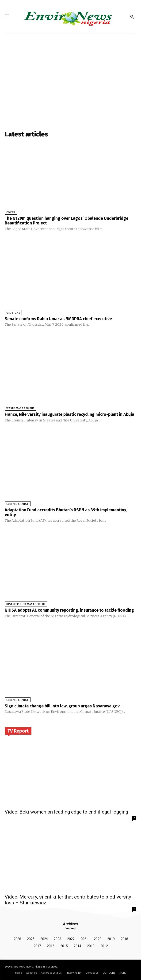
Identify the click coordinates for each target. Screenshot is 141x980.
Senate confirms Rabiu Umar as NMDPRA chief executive (58, 319)
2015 (64, 946)
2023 (57, 939)
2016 (51, 946)
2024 (44, 939)
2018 (124, 939)
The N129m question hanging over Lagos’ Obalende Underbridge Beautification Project (67, 221)
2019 (111, 939)
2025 (31, 939)
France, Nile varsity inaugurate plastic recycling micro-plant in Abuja (69, 414)
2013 (91, 946)
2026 (17, 939)
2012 (104, 946)
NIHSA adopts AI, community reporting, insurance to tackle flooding (69, 610)
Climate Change (18, 504)
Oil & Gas (13, 313)
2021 (84, 939)
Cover (11, 212)
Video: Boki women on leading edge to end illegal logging (66, 812)
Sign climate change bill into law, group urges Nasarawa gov (62, 706)
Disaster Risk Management (26, 604)
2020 (98, 939)
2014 (77, 946)
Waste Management (20, 408)
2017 (37, 946)
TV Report (18, 731)
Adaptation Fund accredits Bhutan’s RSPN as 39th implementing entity (66, 512)
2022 (71, 939)
